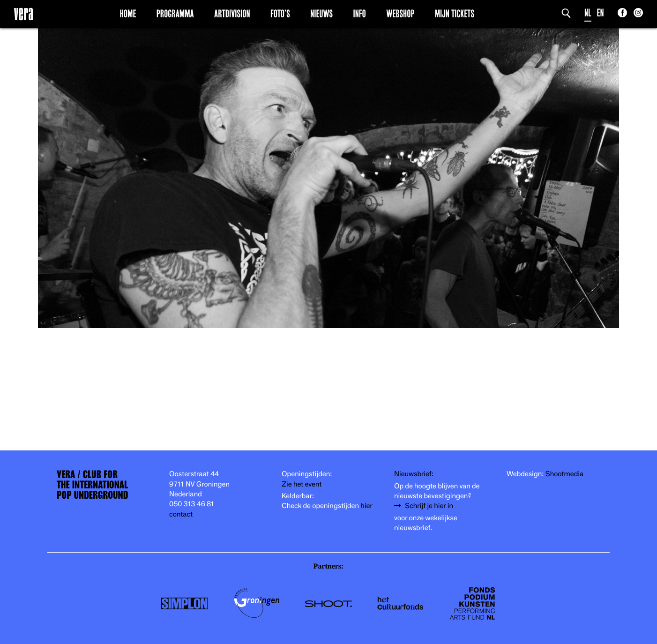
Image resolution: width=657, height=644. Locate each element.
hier (366, 506)
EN (601, 13)
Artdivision (232, 14)
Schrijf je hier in (429, 506)
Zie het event (302, 484)
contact (181, 514)
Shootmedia (565, 474)
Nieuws (321, 14)
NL (588, 13)
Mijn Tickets (455, 14)
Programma (175, 14)
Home (128, 14)
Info (359, 14)
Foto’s (280, 14)
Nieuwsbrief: (414, 474)
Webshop (400, 14)
